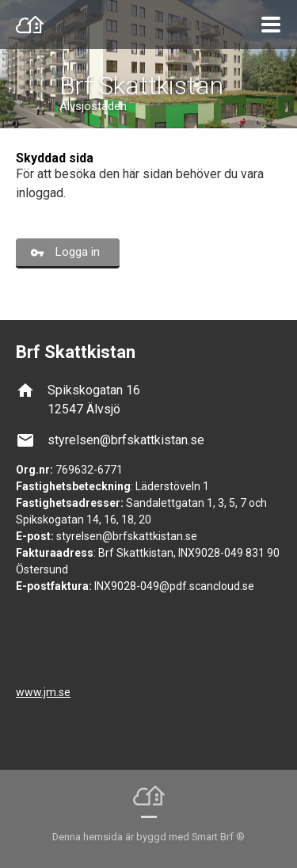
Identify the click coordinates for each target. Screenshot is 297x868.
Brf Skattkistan (141, 86)
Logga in (78, 252)
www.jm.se (43, 692)
